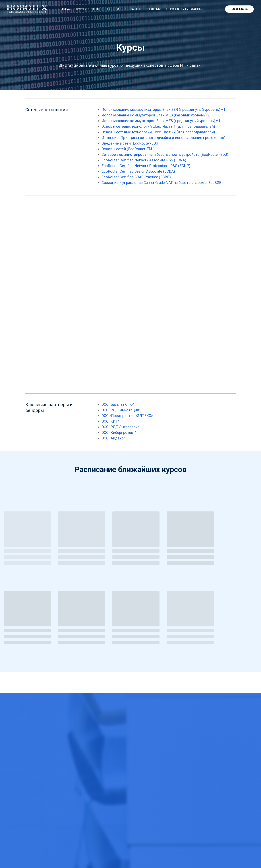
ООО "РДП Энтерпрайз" (121, 427)
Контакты (132, 9)
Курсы (81, 9)
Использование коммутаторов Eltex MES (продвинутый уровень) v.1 (161, 121)
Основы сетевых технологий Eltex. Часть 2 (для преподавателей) (158, 132)
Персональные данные (185, 9)
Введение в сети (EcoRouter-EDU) (130, 143)
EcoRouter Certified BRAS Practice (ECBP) (136, 177)
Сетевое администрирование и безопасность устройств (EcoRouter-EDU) (165, 155)
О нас (96, 9)
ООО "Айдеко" (113, 438)
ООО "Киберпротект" (119, 433)
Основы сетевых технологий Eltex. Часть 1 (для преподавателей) (158, 126)
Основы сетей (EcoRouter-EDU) (128, 149)
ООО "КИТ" (110, 421)
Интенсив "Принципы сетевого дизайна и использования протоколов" (163, 138)
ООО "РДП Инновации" (121, 410)
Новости (112, 9)
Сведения (153, 9)
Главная (64, 9)
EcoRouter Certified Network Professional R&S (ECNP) (146, 166)
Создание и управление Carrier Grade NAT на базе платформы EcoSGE (161, 183)
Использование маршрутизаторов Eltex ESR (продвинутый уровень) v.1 (163, 110)
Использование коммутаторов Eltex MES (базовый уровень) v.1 (157, 115)
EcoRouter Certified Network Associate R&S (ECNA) (144, 160)
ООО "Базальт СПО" (118, 404)
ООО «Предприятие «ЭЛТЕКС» (127, 416)
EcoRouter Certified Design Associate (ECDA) (138, 171)
